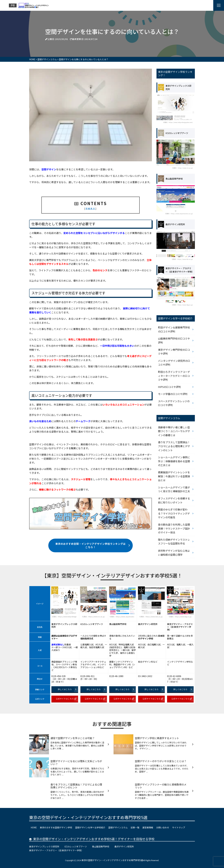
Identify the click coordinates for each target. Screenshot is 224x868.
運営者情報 (148, 827)
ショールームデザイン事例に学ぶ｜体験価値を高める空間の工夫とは (174, 461)
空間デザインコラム (118, 827)
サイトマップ (179, 827)
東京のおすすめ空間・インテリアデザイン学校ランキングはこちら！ (93, 545)
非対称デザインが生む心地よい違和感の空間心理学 (174, 553)
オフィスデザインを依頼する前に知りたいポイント (174, 500)
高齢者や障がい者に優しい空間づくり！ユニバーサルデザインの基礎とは (174, 431)
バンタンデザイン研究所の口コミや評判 (174, 363)
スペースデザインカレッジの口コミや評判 (174, 403)
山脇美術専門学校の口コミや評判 (174, 340)
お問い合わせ (163, 827)
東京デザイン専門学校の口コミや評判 (174, 352)
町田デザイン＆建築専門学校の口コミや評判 (174, 329)
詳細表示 (91, 208)
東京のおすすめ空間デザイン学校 (56, 827)
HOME (34, 827)
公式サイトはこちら (66, 699)
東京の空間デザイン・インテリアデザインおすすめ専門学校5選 (88, 817)
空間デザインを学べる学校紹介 (90, 827)
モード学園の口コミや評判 (173, 394)
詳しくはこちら (67, 689)
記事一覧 (135, 827)
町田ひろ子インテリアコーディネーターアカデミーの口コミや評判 (174, 376)
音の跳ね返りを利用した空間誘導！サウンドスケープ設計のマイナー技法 (174, 528)
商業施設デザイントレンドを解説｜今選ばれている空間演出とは (174, 476)
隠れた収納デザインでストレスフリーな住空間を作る (174, 542)
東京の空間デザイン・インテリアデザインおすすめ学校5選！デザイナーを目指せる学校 (94, 839)
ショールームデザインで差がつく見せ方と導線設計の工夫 (174, 489)
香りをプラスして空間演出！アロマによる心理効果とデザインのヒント (174, 446)
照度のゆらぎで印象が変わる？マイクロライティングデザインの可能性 (174, 513)
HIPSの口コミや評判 (169, 387)
